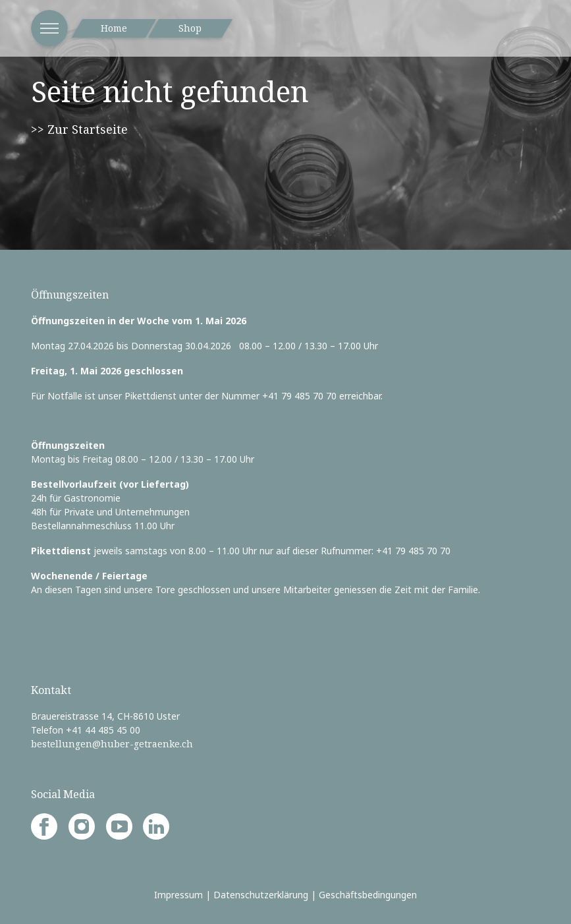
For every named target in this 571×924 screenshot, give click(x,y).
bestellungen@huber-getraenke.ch (112, 744)
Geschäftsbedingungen (368, 895)
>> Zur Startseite (79, 129)
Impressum (178, 895)
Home (114, 28)
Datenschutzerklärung (261, 895)
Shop (190, 28)
